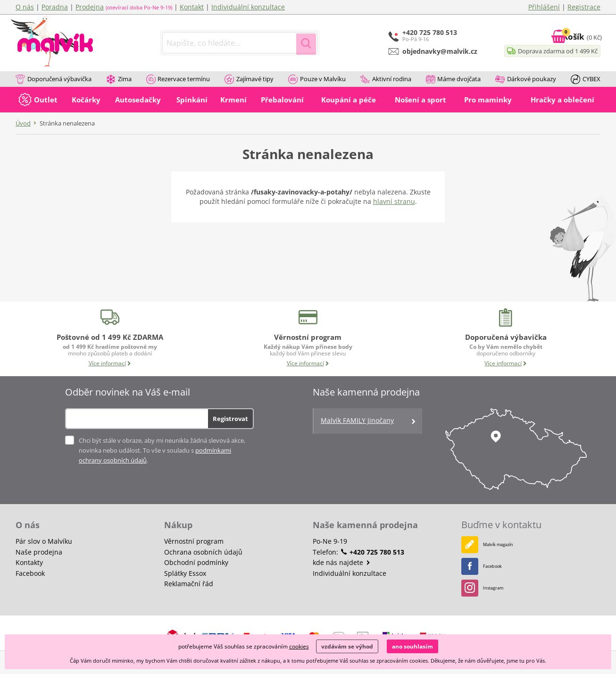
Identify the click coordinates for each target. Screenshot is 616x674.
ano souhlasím (412, 646)
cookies (299, 646)
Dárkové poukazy (526, 80)
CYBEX (586, 80)
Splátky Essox (185, 573)
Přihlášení (544, 7)
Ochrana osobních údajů (203, 552)
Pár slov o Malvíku (44, 541)
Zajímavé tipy (249, 80)
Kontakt (192, 7)
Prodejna (90, 7)
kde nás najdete (342, 562)
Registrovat (230, 419)
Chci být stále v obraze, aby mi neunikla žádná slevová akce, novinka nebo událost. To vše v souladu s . (162, 450)
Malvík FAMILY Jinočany (369, 421)
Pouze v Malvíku (317, 80)
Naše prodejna (39, 552)
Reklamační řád (189, 584)
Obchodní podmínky (196, 562)
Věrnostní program (194, 541)
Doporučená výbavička (54, 80)
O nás (25, 7)
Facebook (30, 573)
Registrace (584, 7)
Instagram (487, 588)
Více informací (110, 363)
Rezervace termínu (178, 80)
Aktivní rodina (386, 80)
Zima (119, 80)
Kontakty (29, 562)
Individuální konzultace (248, 7)
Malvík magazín (494, 544)
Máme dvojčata (454, 80)
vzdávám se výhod (347, 646)
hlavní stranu (394, 201)
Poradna (55, 7)
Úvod (23, 123)
